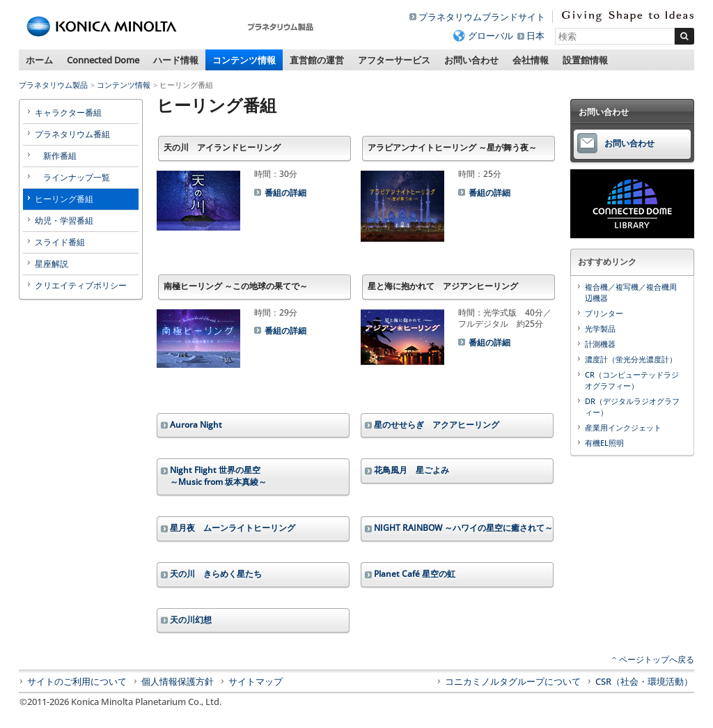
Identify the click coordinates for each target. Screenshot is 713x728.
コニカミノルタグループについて (513, 681)
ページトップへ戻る (657, 659)
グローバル (491, 36)
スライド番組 (60, 242)
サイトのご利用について (77, 681)
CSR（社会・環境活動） (644, 681)
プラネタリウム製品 (53, 85)
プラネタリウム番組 (72, 134)
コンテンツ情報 (244, 60)
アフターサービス (394, 60)
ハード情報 (176, 60)
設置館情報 (585, 60)
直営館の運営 (317, 60)
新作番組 (56, 156)
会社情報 (531, 60)
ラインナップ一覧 (72, 177)
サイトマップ (256, 681)
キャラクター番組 (68, 113)
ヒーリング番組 (64, 199)
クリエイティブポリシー (81, 285)
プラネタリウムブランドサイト (482, 17)
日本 (535, 36)
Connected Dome (103, 60)
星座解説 (52, 264)
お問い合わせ (471, 60)
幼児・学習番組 (64, 220)
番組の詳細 (285, 193)
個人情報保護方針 (178, 681)
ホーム (39, 60)
